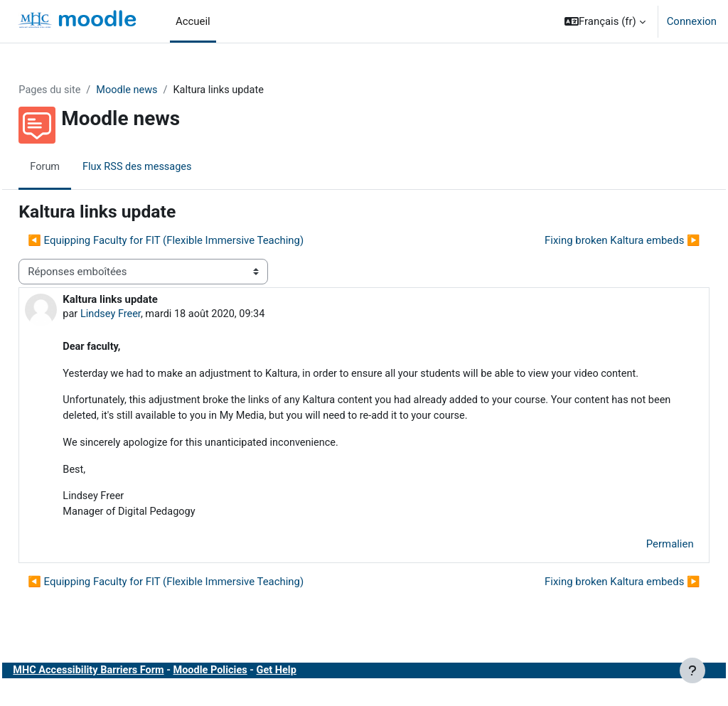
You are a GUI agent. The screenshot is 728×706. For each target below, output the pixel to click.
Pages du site (82, 90)
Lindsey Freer (143, 314)
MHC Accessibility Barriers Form (122, 690)
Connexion (692, 21)
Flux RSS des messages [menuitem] (171, 167)
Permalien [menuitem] (638, 564)
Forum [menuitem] (77, 167)
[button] (605, 21)
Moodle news (162, 90)
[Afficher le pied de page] (692, 670)
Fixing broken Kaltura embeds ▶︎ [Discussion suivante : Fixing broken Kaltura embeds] (590, 240)
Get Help (316, 690)
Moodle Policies (248, 690)
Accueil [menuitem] (193, 21)
